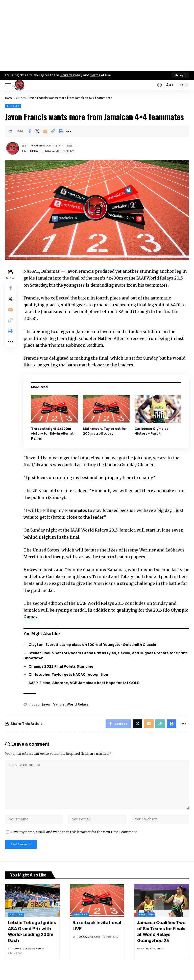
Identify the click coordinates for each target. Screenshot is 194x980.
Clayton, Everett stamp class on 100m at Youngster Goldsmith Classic (94, 645)
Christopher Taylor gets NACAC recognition (70, 674)
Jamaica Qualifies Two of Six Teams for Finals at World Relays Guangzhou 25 (161, 940)
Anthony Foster (152, 957)
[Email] (45, 131)
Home (9, 98)
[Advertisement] (97, 35)
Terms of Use (103, 75)
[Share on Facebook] (30, 131)
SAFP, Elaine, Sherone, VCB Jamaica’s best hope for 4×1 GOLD (85, 682)
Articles (22, 98)
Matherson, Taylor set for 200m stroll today (106, 431)
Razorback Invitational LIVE (97, 934)
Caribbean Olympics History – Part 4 (152, 431)
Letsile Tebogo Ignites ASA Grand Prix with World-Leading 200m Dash (32, 940)
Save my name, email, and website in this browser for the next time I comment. (75, 839)
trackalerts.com (41, 146)
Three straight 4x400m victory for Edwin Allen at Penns (54, 433)
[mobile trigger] (9, 85)
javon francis (55, 704)
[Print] (61, 131)
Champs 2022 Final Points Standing (62, 666)
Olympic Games (42, 617)
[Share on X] (37, 131)
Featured (146, 923)
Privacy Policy (72, 75)
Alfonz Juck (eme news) (28, 957)
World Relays (79, 704)
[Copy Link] (53, 131)
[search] (159, 85)
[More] (69, 131)
